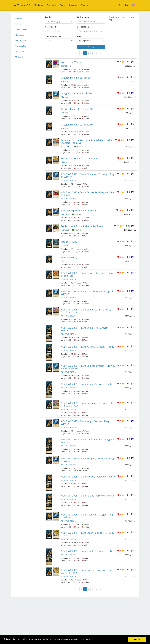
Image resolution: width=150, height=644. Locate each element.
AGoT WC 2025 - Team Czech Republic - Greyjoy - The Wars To (88, 534)
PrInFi (63, 81)
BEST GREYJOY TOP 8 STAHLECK (79, 211)
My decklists (21, 51)
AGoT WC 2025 (67, 180)
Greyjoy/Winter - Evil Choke (76, 93)
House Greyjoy (69, 242)
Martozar (65, 162)
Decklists (51, 5)
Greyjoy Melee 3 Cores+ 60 (76, 78)
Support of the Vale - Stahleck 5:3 (80, 159)
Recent (18, 24)
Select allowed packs (118, 17)
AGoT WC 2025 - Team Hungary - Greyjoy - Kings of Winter (88, 460)
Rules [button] (85, 5)
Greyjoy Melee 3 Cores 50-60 (77, 109)
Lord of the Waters (72, 62)
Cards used (50, 27)
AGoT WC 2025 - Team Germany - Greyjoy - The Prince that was (87, 404)
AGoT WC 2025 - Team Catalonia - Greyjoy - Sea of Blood (87, 194)
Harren (64, 214)
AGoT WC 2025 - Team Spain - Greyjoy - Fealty (87, 384)
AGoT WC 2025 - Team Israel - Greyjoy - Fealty (87, 551)
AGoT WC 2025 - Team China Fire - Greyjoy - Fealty (85, 329)
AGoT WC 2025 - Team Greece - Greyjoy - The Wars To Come (86, 571)
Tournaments (21, 29)
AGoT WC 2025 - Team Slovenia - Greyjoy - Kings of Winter (88, 516)
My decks (38, 5)
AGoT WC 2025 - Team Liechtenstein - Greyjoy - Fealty (87, 441)
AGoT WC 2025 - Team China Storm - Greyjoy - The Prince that (87, 311)
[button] (120, 5)
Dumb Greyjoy (69, 257)
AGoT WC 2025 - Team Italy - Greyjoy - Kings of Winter (87, 422)
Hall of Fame (21, 40)
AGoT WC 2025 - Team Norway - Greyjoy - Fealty (88, 477)
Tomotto (65, 66)
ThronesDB (22, 5)
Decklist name (84, 27)
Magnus (64, 97)
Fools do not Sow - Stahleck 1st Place (82, 226)
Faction (49, 17)
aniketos (65, 246)
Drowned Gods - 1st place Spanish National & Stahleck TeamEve (87, 142)
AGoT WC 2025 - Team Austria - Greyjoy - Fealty (88, 347)
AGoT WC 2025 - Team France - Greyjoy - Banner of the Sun (88, 274)
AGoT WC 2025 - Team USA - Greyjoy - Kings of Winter (87, 293)
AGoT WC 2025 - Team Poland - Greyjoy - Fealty (87, 496)
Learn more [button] (85, 639)
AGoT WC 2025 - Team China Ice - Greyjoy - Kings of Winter (88, 175)
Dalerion (65, 261)
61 (97, 53)
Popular (19, 18)
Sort (79, 36)
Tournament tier (53, 36)
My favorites (21, 46)
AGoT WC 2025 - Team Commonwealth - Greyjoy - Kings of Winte (89, 367)
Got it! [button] (137, 639)
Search (19, 57)
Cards (62, 5)
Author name (83, 17)
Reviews (73, 5)
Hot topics (20, 35)
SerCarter (65, 147)
